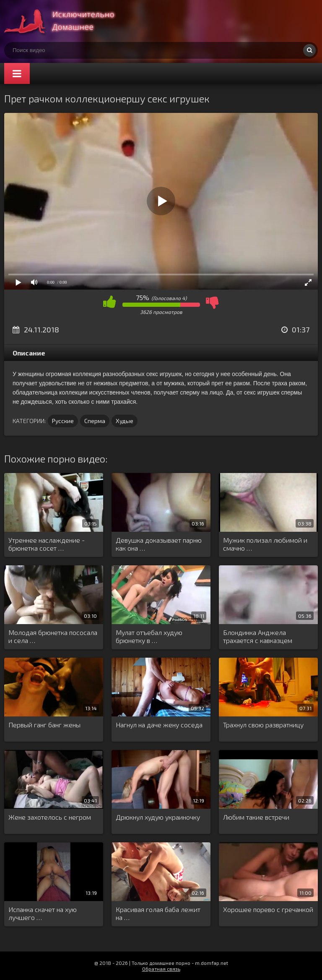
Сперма (95, 421)
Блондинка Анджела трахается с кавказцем (258, 636)
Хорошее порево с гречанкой (268, 909)
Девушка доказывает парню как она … (159, 544)
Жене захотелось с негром (50, 817)
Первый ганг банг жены (44, 725)
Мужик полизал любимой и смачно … (265, 544)
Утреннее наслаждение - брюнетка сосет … (47, 544)
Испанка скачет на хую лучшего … (43, 913)
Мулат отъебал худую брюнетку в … (149, 636)
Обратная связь (161, 969)
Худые (125, 421)
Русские (63, 421)
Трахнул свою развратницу (263, 725)
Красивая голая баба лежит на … (158, 913)
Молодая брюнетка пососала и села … (53, 636)
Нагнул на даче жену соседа (159, 725)
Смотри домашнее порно (67, 21)
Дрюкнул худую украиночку (158, 817)
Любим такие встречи (256, 817)
